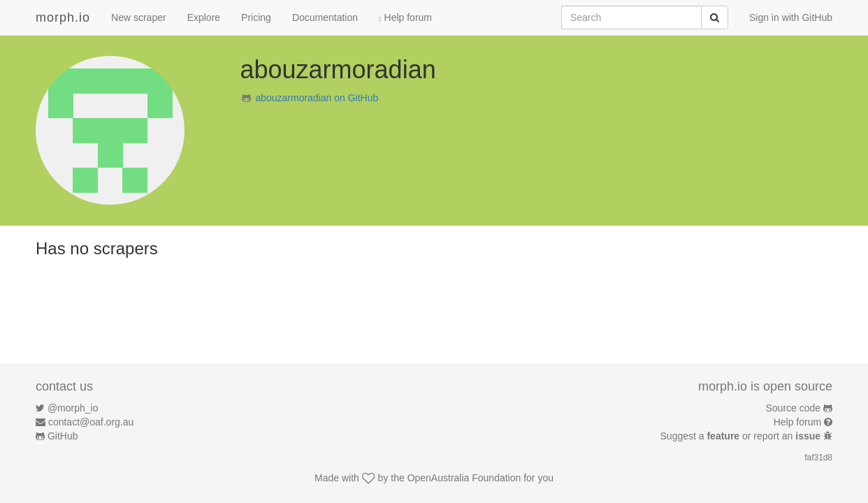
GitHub (63, 436)
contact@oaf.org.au (91, 422)
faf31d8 (818, 458)
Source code (794, 408)
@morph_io (73, 408)
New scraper (139, 17)
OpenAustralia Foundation (464, 478)
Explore (204, 17)
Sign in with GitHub (791, 17)
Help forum (405, 17)
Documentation (325, 17)
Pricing (256, 17)
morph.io (63, 17)
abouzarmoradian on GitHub (317, 98)
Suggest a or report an (742, 436)
